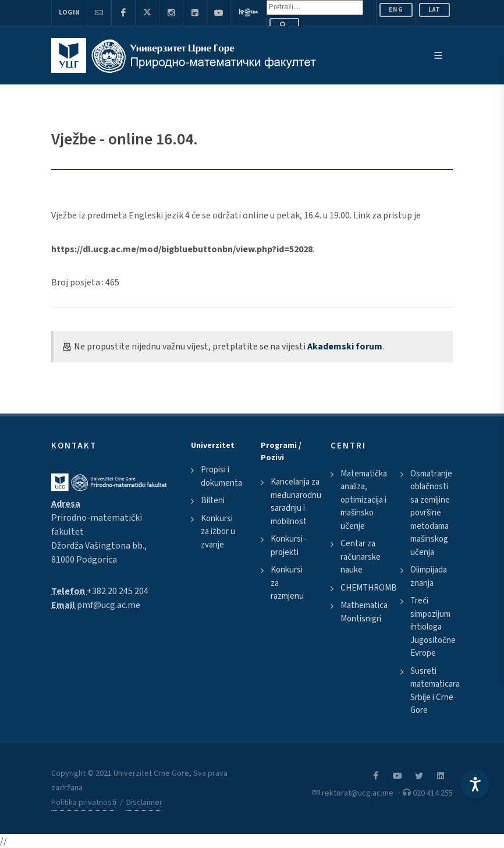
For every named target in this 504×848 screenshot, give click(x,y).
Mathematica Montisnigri (364, 612)
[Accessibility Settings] (475, 784)
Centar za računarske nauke (361, 557)
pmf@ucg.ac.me (109, 605)
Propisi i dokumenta (221, 476)
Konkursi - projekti (289, 546)
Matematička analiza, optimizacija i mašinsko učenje (364, 500)
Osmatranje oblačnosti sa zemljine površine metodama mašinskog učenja (431, 513)
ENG (396, 10)
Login (69, 13)
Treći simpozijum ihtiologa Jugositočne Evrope (433, 627)
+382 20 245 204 (118, 591)
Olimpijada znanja (429, 577)
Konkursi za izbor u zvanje (218, 532)
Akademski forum (345, 347)
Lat (434, 10)
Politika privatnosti (84, 803)
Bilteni (213, 501)
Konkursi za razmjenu (287, 583)
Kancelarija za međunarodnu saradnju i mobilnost (296, 502)
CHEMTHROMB (369, 588)
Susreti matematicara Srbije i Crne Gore (435, 691)
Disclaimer (144, 803)
